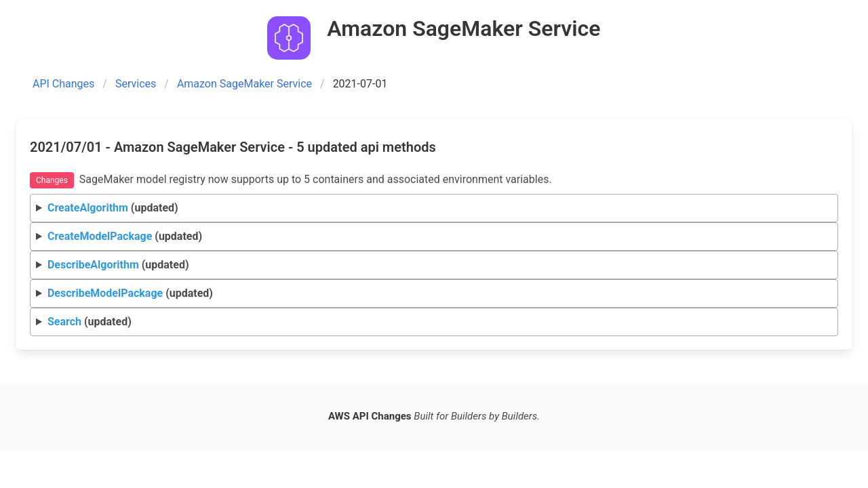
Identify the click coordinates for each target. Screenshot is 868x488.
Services (136, 84)
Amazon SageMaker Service (244, 84)
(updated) (113, 208)
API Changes (63, 84)
